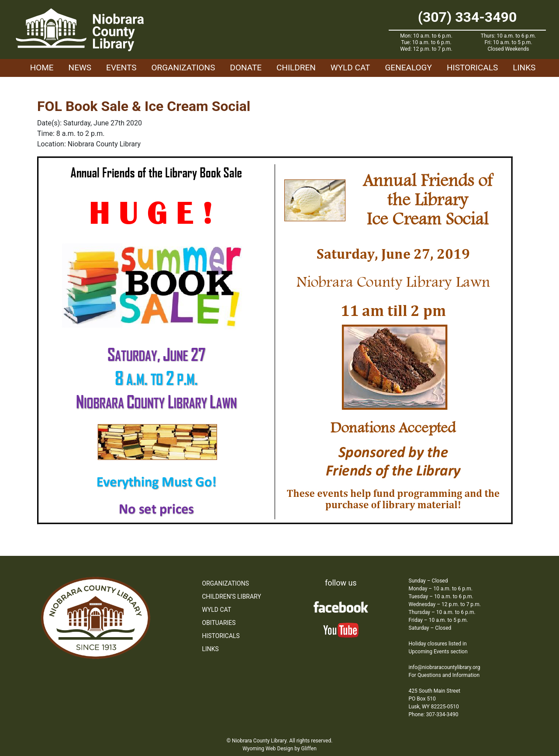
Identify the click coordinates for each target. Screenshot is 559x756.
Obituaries (219, 623)
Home (42, 68)
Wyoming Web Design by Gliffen (279, 749)
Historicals (472, 68)
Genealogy (408, 68)
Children (296, 68)
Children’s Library (232, 596)
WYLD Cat (350, 68)
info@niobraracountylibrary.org (445, 667)
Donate (246, 68)
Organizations (183, 68)
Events (121, 68)
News (80, 68)
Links (524, 68)
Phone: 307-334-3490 (434, 714)
